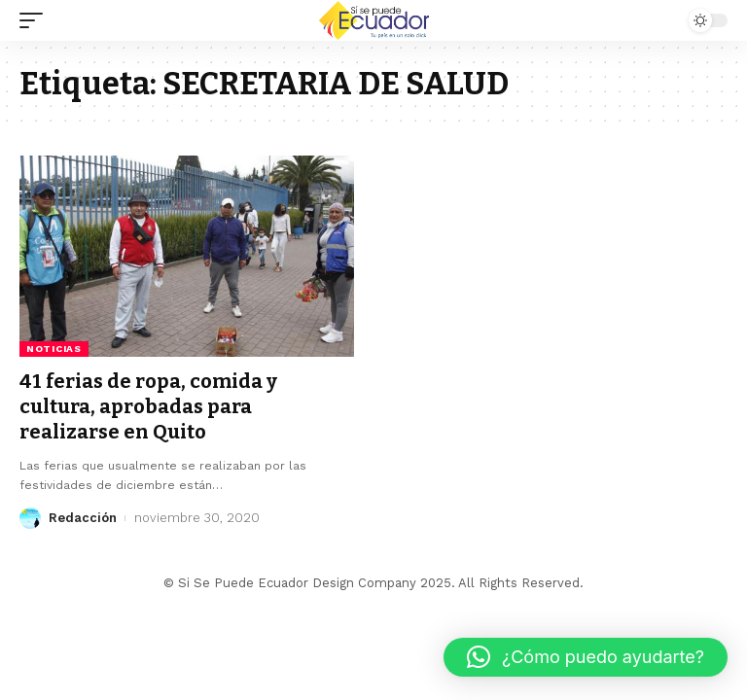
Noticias (54, 349)
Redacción (83, 518)
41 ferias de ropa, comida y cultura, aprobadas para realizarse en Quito (148, 406)
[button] (586, 657)
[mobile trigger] (36, 20)
